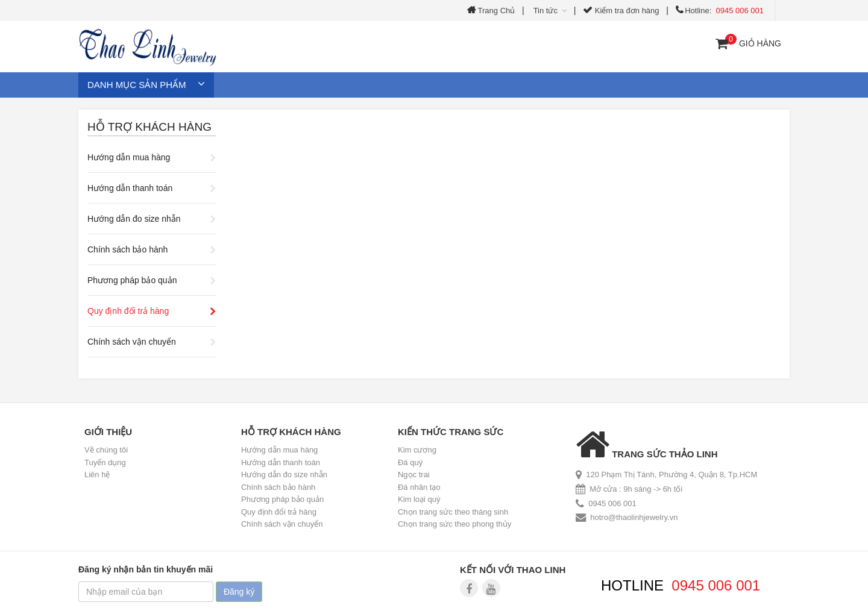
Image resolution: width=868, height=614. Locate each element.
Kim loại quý (419, 499)
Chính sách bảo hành (127, 249)
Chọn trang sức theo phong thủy (454, 524)
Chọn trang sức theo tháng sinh (453, 512)
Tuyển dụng (105, 462)
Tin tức (549, 11)
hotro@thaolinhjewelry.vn (634, 517)
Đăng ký (239, 592)
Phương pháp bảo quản (132, 280)
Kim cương (417, 450)
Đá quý (410, 462)
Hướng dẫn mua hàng (129, 157)
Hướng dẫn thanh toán (130, 188)
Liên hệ (97, 475)
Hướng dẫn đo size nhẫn (134, 219)
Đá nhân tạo (419, 487)
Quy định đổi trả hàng (128, 311)
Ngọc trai (414, 475)
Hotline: (720, 11)
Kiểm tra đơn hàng (621, 11)
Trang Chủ (491, 11)
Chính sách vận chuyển (132, 342)
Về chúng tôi (106, 450)
